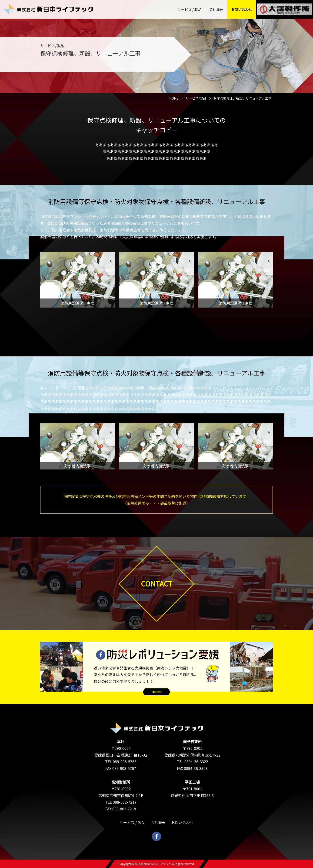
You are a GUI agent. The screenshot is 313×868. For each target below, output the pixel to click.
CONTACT (156, 583)
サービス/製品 (196, 98)
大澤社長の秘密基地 (285, 9)
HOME (174, 98)
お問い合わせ (242, 9)
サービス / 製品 (190, 9)
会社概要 (216, 9)
